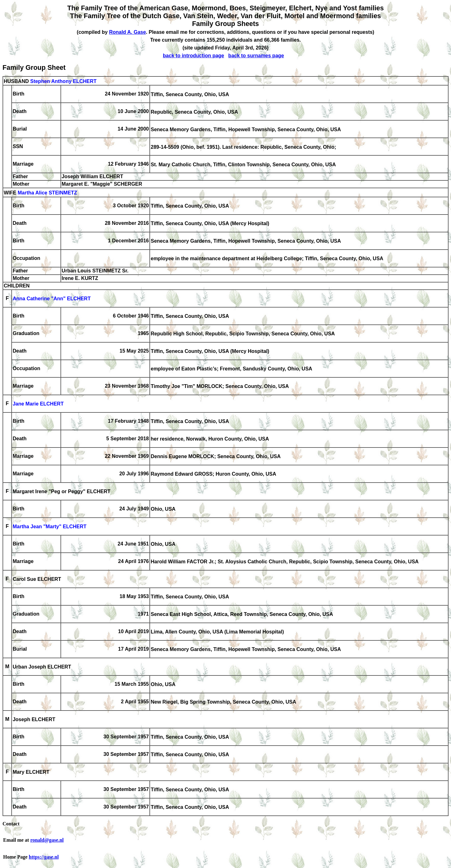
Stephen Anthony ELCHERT (63, 81)
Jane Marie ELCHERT (38, 404)
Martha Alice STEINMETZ (47, 193)
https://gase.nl (44, 857)
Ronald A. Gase (127, 32)
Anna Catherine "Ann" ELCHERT (52, 299)
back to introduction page (194, 56)
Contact (11, 824)
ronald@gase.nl (47, 840)
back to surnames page (256, 56)
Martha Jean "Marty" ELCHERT (49, 527)
